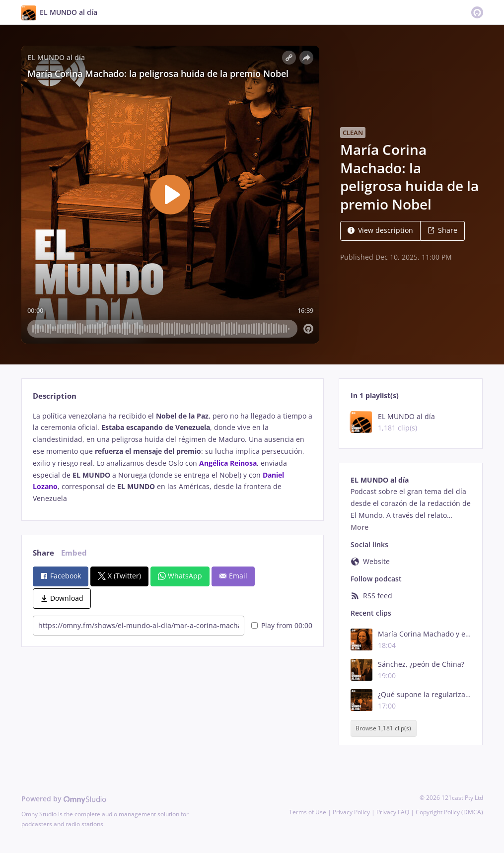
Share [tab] (43, 553)
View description (380, 230)
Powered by (64, 799)
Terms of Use (308, 812)
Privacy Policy (351, 812)
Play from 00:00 (282, 625)
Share (442, 230)
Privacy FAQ (393, 812)
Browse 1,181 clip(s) (383, 728)
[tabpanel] (173, 457)
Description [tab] (55, 396)
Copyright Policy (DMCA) (449, 812)
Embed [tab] (74, 553)
